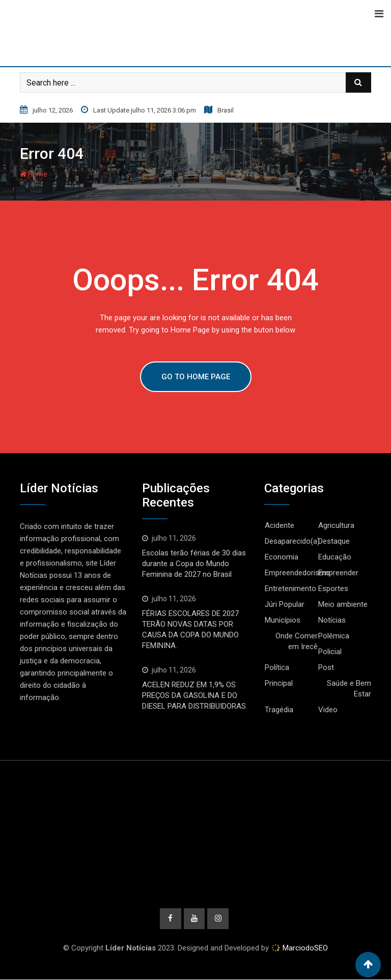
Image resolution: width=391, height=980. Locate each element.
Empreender (338, 573)
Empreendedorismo (298, 573)
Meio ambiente (343, 604)
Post (326, 667)
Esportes (333, 589)
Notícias (332, 620)
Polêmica (334, 636)
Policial (330, 652)
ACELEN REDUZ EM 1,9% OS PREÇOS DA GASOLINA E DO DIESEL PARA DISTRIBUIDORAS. (195, 695)
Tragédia (279, 710)
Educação (335, 557)
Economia (282, 557)
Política (277, 667)
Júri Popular (285, 604)
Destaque (334, 541)
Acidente (280, 525)
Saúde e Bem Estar (349, 689)
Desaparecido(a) (292, 541)
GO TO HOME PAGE (196, 377)
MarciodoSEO (304, 948)
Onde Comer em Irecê (297, 641)
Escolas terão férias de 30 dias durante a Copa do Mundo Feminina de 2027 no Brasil (194, 564)
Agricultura (336, 525)
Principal (279, 683)
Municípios (283, 620)
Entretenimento (290, 589)
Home (34, 174)
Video (328, 710)
